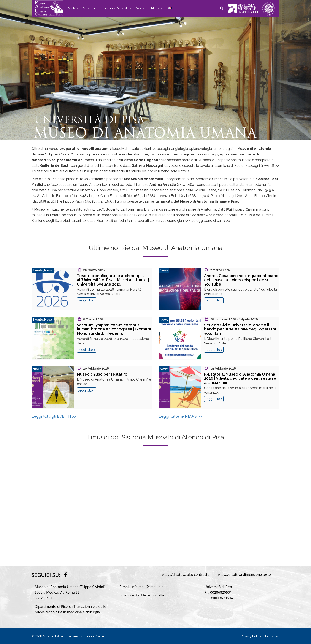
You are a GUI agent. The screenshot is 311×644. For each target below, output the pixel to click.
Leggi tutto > (87, 300)
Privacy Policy (251, 636)
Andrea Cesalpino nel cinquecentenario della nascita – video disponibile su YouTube (241, 280)
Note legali (271, 636)
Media (157, 8)
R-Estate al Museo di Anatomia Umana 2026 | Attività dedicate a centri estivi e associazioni (240, 378)
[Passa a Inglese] (169, 8)
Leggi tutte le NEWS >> (180, 416)
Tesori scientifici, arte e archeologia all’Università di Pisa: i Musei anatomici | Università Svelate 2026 (113, 280)
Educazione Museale (116, 8)
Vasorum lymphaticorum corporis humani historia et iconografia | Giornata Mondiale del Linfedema (114, 329)
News (141, 8)
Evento (38, 270)
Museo (89, 8)
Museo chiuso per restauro (102, 374)
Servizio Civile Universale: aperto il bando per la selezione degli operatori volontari (241, 329)
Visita (73, 8)
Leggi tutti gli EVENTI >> (54, 416)
